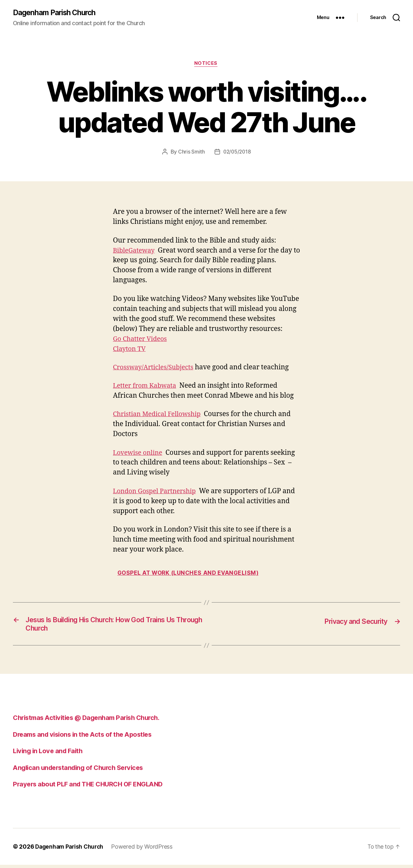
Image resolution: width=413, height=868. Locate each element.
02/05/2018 (237, 153)
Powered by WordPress (145, 850)
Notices (207, 65)
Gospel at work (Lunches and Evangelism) (190, 574)
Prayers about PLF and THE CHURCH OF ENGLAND (92, 787)
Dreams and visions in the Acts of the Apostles (86, 738)
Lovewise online (139, 454)
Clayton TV (130, 350)
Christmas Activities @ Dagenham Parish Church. (91, 721)
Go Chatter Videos (142, 340)
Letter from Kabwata (146, 387)
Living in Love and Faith (49, 754)
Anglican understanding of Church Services (82, 771)
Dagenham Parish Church (57, 13)
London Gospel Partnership (157, 492)
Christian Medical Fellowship (160, 415)
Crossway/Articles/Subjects (156, 369)
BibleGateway (135, 251)
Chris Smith (191, 153)
